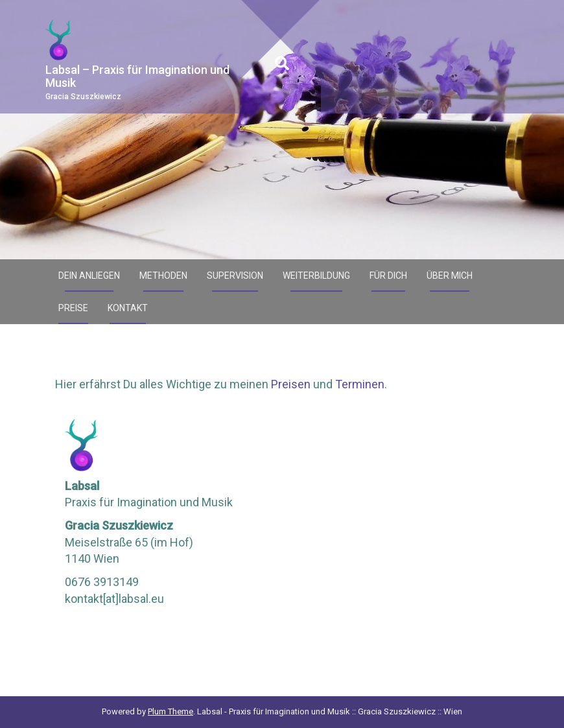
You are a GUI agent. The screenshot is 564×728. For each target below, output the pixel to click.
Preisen (291, 384)
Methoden (163, 276)
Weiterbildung (316, 276)
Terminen (360, 384)
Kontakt (128, 308)
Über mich (450, 276)
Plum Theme (170, 711)
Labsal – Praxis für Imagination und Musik (137, 76)
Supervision (235, 276)
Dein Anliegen (89, 276)
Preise (73, 308)
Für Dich (388, 276)
